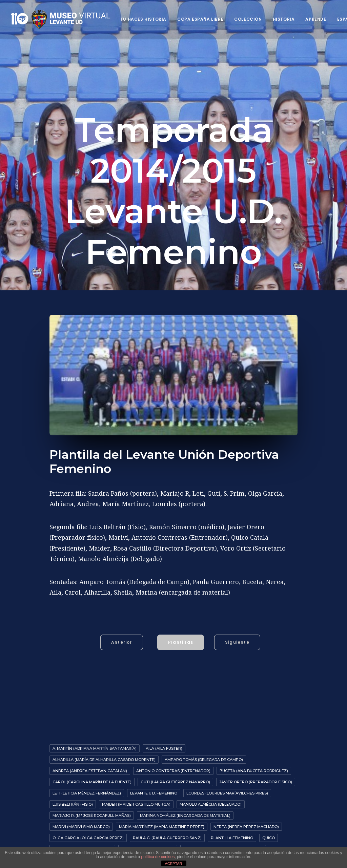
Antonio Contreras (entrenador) (173, 783)
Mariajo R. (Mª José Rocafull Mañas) (92, 827)
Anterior (122, 654)
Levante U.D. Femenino (154, 805)
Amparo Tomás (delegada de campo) (204, 771)
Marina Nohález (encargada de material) (185, 827)
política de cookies (158, 857)
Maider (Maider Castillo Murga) (136, 816)
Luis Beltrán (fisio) (73, 816)
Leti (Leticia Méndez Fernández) (87, 805)
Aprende (316, 19)
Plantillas (181, 654)
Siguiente (237, 654)
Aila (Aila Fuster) (164, 760)
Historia (284, 19)
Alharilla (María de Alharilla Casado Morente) (104, 771)
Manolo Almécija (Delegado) (211, 816)
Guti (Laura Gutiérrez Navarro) (175, 794)
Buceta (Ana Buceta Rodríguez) (254, 783)
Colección (248, 19)
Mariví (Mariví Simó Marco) (81, 839)
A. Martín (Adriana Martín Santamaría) (95, 760)
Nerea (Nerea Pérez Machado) (246, 839)
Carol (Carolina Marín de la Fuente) (92, 794)
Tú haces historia (143, 19)
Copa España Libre (200, 19)
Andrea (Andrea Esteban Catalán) (90, 783)
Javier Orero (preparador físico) (256, 794)
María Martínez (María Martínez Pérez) (162, 839)
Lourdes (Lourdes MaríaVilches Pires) (227, 805)
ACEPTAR (173, 864)
